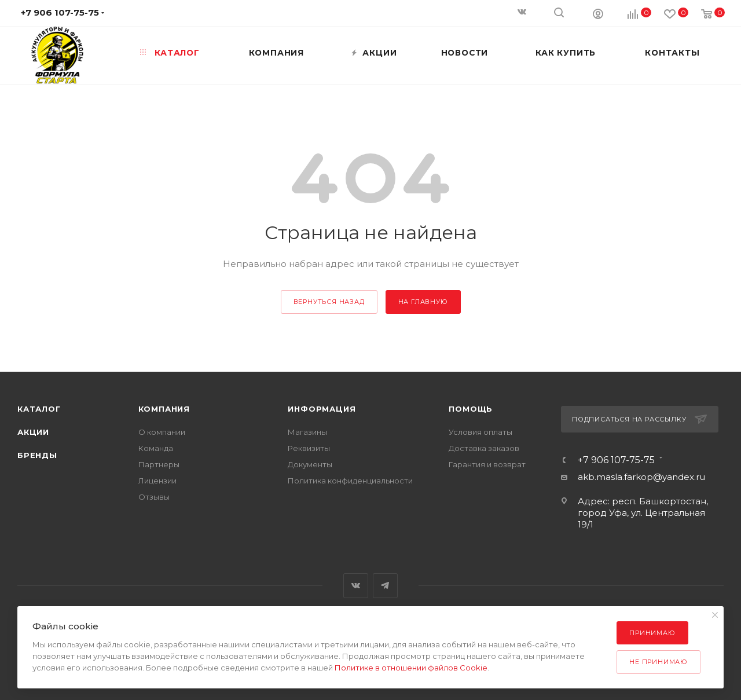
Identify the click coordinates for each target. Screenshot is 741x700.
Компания (164, 409)
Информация (322, 409)
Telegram (385, 586)
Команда (156, 448)
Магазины (307, 432)
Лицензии (157, 481)
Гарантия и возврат (487, 464)
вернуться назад (329, 302)
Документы (310, 464)
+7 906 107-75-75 (616, 460)
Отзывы (154, 497)
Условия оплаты (480, 432)
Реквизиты (309, 448)
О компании (162, 432)
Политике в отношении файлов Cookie (411, 668)
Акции (33, 432)
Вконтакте (356, 586)
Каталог (39, 409)
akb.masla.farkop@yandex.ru (641, 477)
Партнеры (159, 464)
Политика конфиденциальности (350, 481)
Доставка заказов (484, 448)
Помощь (471, 409)
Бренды (37, 455)
